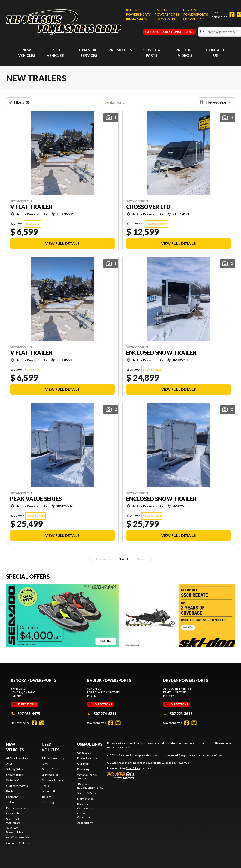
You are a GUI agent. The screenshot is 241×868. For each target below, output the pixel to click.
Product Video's (87, 758)
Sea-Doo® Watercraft (13, 821)
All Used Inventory (53, 758)
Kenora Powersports (138, 12)
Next (145, 559)
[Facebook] (232, 15)
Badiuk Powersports (167, 12)
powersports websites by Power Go (167, 763)
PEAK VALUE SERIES (36, 499)
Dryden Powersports (196, 12)
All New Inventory (17, 758)
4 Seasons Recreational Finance (90, 786)
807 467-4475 (136, 19)
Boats (10, 791)
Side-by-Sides (15, 769)
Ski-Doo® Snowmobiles (15, 830)
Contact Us (84, 752)
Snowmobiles (15, 775)
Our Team (83, 764)
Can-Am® (12, 813)
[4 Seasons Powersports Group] (64, 22)
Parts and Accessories (85, 806)
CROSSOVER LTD (148, 207)
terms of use (214, 755)
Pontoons (12, 797)
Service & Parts (87, 793)
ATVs (9, 764)
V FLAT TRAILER (31, 207)
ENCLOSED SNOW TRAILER (161, 353)
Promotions (122, 50)
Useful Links (90, 744)
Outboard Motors (17, 786)
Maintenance (85, 799)
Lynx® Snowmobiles (19, 837)
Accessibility (85, 823)
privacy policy (192, 755)
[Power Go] (148, 776)
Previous (99, 559)
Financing (48, 802)
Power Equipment (17, 808)
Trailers (11, 802)
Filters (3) (19, 102)
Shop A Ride (133, 768)
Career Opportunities (86, 815)
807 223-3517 (193, 19)
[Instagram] (42, 723)
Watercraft (13, 780)
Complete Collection (19, 843)
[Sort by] (216, 102)
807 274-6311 (165, 19)
